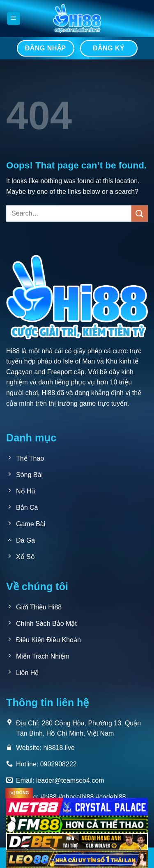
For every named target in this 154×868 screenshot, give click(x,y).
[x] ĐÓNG (19, 793)
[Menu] (14, 19)
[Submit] (140, 213)
